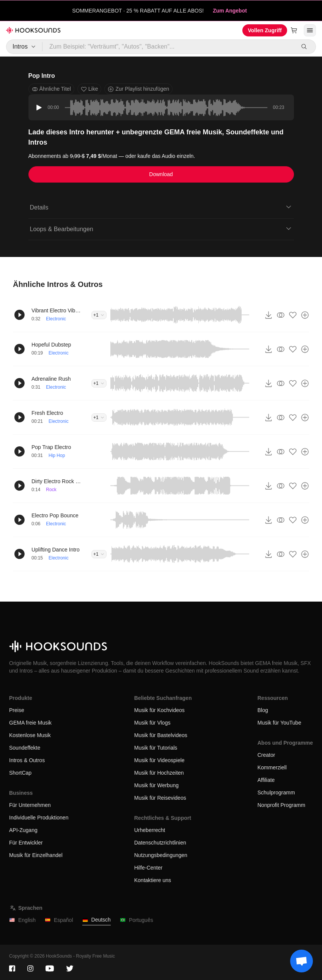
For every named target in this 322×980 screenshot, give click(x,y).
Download (161, 174)
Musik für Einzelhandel (36, 855)
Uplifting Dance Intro (56, 550)
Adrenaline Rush (51, 379)
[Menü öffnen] (310, 30)
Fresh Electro (47, 413)
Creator (266, 755)
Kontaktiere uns (153, 880)
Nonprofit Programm (281, 805)
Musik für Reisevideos (160, 798)
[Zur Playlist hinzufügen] (305, 315)
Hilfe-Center (148, 868)
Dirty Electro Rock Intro (56, 481)
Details (161, 207)
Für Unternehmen (30, 805)
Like (90, 89)
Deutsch (97, 920)
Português (137, 920)
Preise (17, 710)
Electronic (56, 319)
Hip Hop (57, 455)
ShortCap (20, 773)
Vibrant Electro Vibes (56, 310)
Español (59, 920)
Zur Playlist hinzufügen (138, 89)
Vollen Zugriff (265, 30)
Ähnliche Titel (51, 89)
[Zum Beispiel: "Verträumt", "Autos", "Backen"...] (169, 47)
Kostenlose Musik (30, 735)
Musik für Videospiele (159, 760)
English (22, 920)
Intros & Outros (27, 760)
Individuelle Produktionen (39, 818)
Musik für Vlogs (152, 723)
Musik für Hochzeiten (159, 773)
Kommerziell (272, 767)
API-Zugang (23, 830)
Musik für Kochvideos (159, 710)
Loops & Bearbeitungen (161, 228)
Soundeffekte (25, 748)
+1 (99, 315)
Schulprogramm (276, 793)
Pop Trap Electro (51, 447)
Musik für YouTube (279, 723)
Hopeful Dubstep (51, 345)
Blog (263, 710)
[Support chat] (302, 961)
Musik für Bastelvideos (161, 735)
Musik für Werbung (156, 785)
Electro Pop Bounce (55, 515)
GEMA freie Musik (30, 723)
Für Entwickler (26, 843)
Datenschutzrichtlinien (160, 843)
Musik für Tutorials (156, 748)
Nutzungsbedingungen (161, 855)
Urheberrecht (150, 830)
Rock (51, 490)
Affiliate (266, 780)
